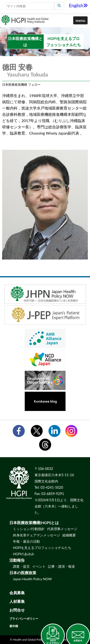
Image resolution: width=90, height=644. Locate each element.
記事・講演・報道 (61, 566)
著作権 (14, 626)
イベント (39, 566)
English (78, 5)
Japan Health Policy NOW (32, 579)
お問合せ (17, 610)
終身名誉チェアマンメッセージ (36, 535)
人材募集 (17, 601)
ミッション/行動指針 (29, 529)
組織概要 (69, 535)
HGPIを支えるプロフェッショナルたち (42, 548)
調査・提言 (21, 566)
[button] (80, 20)
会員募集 (17, 593)
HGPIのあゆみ (24, 554)
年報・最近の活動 (26, 541)
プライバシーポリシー (24, 619)
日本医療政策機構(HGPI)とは (34, 523)
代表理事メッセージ (62, 529)
